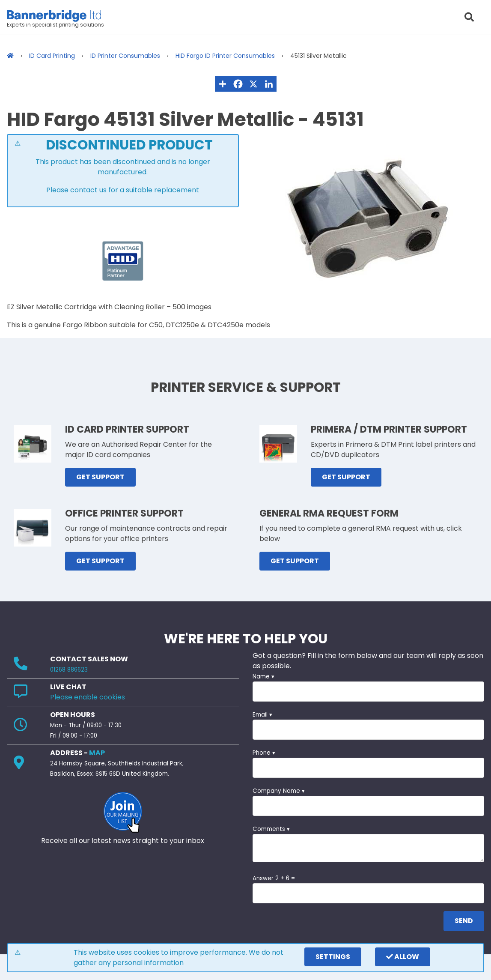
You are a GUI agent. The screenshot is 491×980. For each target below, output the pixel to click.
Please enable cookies (88, 697)
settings (333, 957)
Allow (403, 957)
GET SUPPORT (100, 477)
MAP (97, 753)
